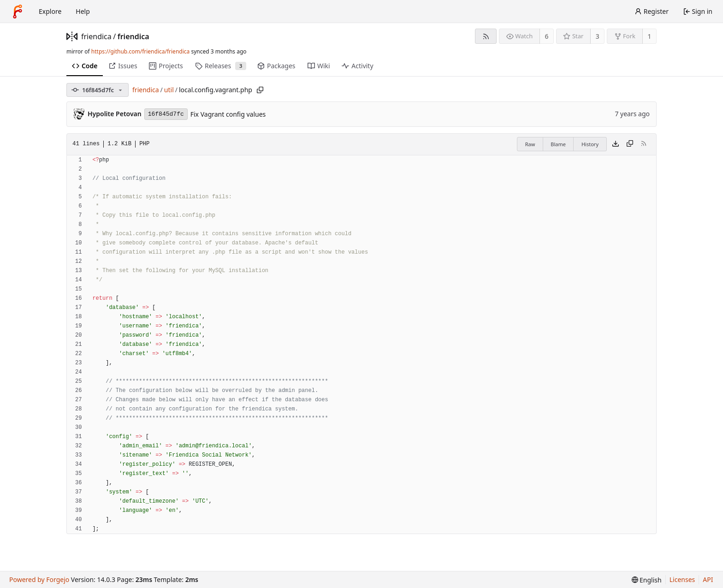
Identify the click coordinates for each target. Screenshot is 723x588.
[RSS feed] (486, 36)
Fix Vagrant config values (228, 114)
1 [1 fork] (649, 36)
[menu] (647, 580)
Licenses (682, 579)
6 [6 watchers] (547, 36)
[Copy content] (630, 144)
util (169, 90)
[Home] (18, 12)
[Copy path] (260, 90)
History (590, 144)
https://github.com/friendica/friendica (140, 51)
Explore (50, 11)
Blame (558, 144)
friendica (96, 36)
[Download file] (616, 144)
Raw (530, 144)
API (708, 579)
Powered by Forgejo (39, 579)
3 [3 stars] (598, 36)
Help (83, 11)
